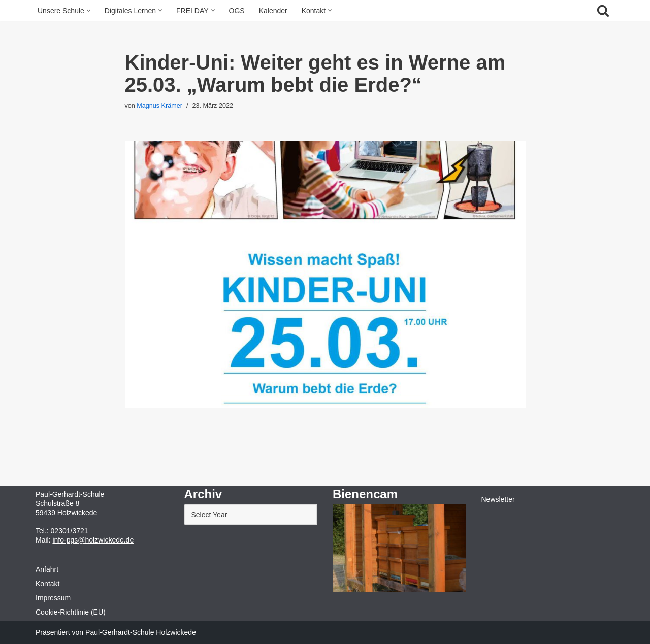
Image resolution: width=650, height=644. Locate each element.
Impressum (53, 598)
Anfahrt (47, 569)
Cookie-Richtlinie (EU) (71, 612)
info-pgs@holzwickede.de (93, 540)
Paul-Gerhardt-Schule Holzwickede (141, 632)
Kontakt (47, 584)
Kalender (273, 11)
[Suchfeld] (603, 10)
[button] (89, 10)
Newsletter (498, 499)
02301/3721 (70, 531)
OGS (237, 11)
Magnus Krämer (159, 106)
